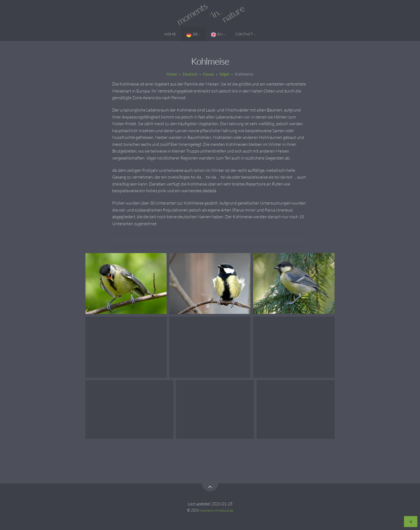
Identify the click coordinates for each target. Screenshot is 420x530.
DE (192, 35)
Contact (244, 34)
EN (217, 35)
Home (170, 34)
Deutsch (190, 74)
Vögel (224, 74)
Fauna (208, 74)
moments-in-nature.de (217, 510)
